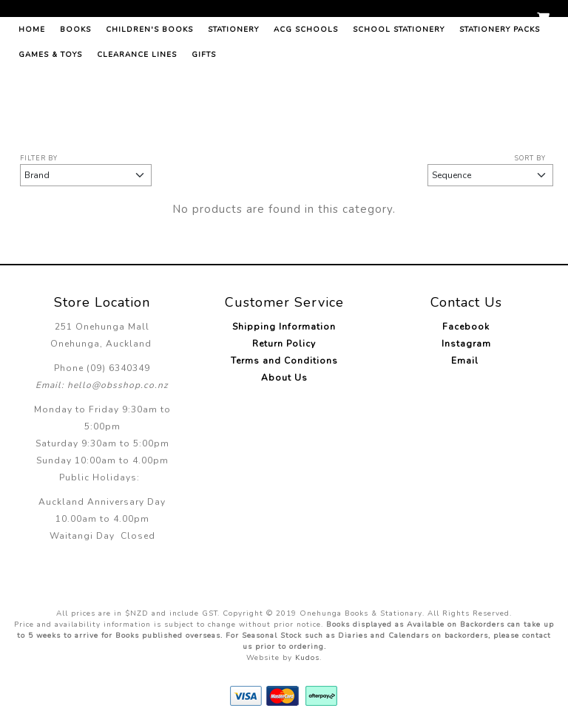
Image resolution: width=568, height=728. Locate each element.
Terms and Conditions (284, 361)
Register (505, 20)
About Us (284, 378)
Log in (457, 20)
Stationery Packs (500, 100)
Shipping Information (284, 327)
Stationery (233, 100)
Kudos (307, 658)
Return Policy (284, 344)
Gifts (204, 125)
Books (75, 100)
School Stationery (399, 100)
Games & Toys (50, 125)
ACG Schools (306, 100)
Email (466, 361)
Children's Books (149, 100)
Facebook (466, 327)
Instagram (466, 344)
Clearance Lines (137, 125)
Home (32, 100)
